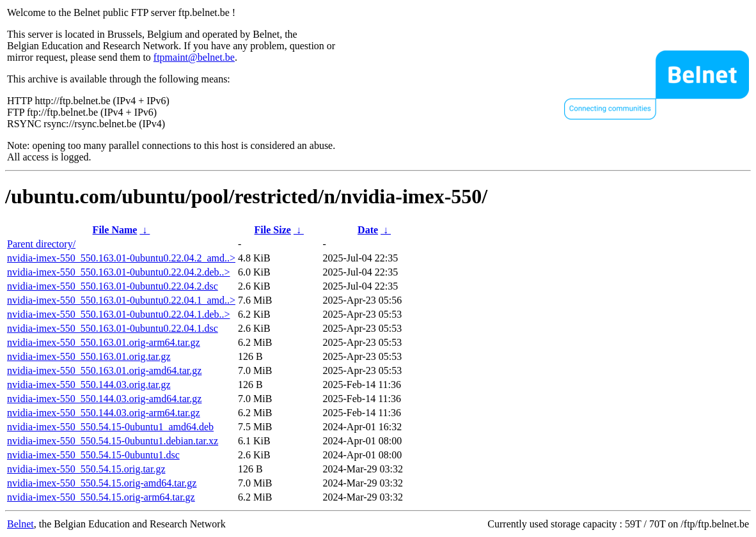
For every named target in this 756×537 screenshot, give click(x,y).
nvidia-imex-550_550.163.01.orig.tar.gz (89, 356)
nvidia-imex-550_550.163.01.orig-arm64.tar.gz (104, 342)
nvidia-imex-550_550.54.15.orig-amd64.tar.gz (102, 483)
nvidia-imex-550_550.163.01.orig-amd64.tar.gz (104, 370)
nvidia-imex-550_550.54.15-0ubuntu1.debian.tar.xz (113, 441)
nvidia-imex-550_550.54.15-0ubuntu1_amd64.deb (110, 427)
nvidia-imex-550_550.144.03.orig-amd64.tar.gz (104, 399)
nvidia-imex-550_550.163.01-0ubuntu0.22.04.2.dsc (113, 286)
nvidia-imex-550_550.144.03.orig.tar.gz (89, 385)
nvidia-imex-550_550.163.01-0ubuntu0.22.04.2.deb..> (119, 272)
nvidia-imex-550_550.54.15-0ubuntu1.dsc (93, 455)
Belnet (20, 524)
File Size (273, 230)
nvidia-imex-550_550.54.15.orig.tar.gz (86, 469)
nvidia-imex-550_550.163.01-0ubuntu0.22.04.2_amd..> (121, 258)
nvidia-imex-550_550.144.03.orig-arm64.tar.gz (104, 413)
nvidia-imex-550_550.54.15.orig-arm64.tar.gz (101, 497)
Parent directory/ (41, 244)
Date (368, 230)
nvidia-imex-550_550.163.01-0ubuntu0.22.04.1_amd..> (121, 300)
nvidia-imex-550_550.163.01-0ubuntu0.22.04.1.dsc (113, 328)
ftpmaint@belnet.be (194, 57)
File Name (115, 230)
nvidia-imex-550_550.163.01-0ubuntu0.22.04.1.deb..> (119, 314)
